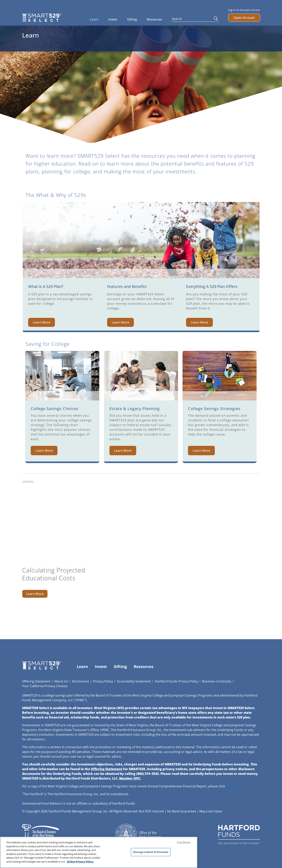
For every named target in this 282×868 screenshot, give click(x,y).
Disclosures (81, 681)
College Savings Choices (55, 409)
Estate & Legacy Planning (135, 409)
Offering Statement (36, 681)
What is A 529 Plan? (46, 286)
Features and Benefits (127, 286)
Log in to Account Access (244, 10)
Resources (154, 19)
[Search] (195, 19)
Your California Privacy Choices (45, 686)
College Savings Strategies (214, 409)
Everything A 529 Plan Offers (212, 286)
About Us (61, 681)
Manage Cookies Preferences (151, 854)
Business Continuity (217, 681)
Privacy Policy (103, 681)
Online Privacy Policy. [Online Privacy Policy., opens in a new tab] (80, 863)
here (229, 786)
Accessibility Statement (134, 681)
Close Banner (184, 844)
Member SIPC (130, 778)
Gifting (132, 19)
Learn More (42, 322)
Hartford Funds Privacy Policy (176, 681)
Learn (94, 19)
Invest (113, 19)
